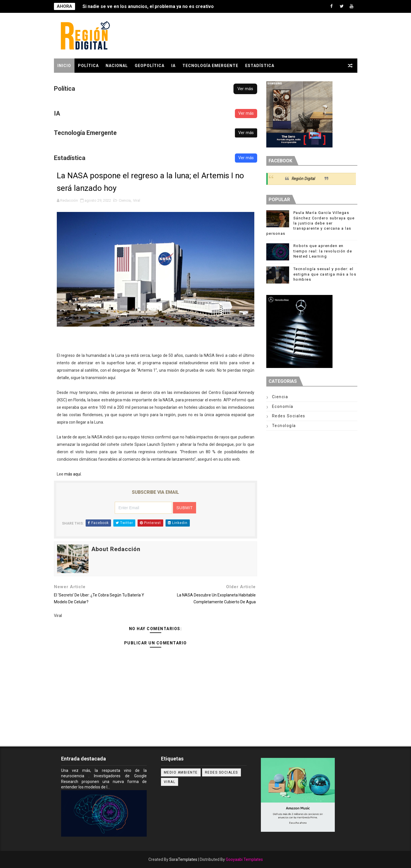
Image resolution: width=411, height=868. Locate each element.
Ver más (245, 89)
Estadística (260, 66)
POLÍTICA (88, 66)
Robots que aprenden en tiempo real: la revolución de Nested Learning (323, 251)
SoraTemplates (183, 859)
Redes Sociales (289, 416)
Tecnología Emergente (210, 66)
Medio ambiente (181, 772)
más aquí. (73, 474)
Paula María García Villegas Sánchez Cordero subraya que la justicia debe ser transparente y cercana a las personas (311, 223)
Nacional (117, 66)
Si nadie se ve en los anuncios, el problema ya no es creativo (148, 6)
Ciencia (125, 200)
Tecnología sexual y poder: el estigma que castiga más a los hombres (325, 274)
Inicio (64, 66)
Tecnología (284, 426)
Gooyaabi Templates (244, 859)
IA (173, 66)
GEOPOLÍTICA (150, 66)
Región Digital (303, 179)
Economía (283, 406)
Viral (137, 200)
